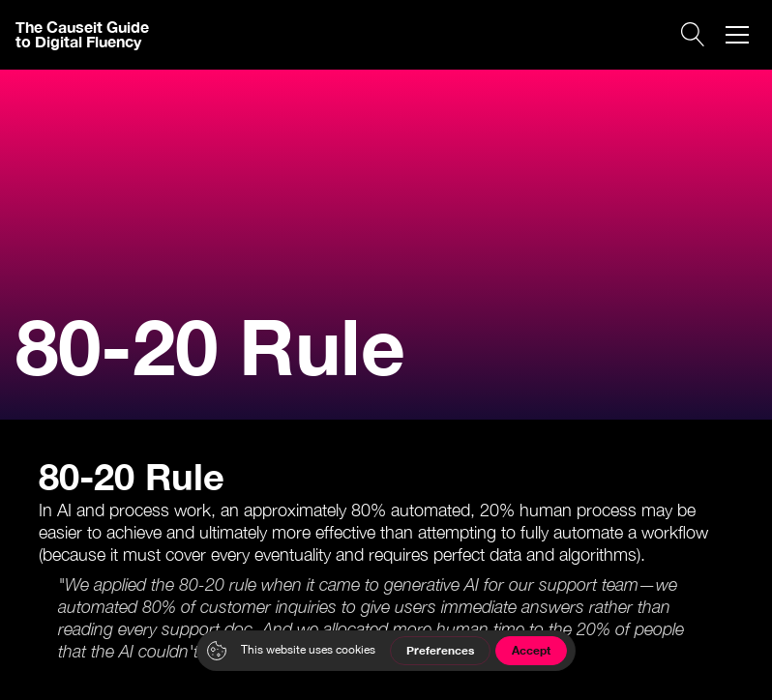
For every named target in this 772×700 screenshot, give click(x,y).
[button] (737, 35)
